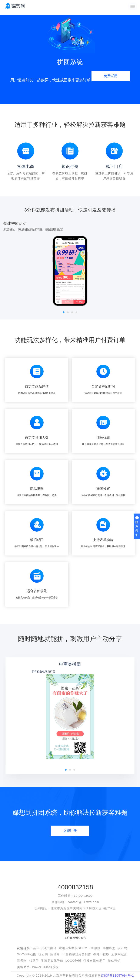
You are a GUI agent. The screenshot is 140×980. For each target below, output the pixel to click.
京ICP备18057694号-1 (117, 976)
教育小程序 (101, 954)
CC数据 (95, 948)
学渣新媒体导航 (52, 961)
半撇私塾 (109, 948)
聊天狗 (22, 961)
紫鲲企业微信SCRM (73, 948)
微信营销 (114, 961)
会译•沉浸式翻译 (45, 948)
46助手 (34, 961)
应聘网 (55, 954)
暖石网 (43, 954)
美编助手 (23, 967)
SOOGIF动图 (27, 954)
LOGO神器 (73, 961)
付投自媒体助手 (95, 961)
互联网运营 (119, 954)
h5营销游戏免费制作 (76, 954)
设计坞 (122, 948)
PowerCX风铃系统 (45, 967)
